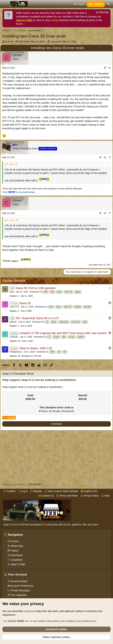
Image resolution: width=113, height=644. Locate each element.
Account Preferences (22, 586)
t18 (65, 352)
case (51, 307)
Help (105, 496)
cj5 (59, 352)
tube (85, 322)
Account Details (19, 581)
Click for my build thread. (19, 192)
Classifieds (16, 560)
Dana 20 (25, 303)
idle (64, 337)
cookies (27, 611)
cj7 (47, 322)
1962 (52, 352)
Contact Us (46, 496)
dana (59, 292)
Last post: (63, 42)
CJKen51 (14, 337)
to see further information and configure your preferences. (50, 621)
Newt (12, 292)
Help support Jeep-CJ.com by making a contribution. (39, 380)
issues (71, 337)
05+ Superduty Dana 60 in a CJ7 (38, 318)
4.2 (49, 337)
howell (56, 337)
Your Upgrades (18, 595)
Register (36, 491)
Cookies (9, 491)
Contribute (57, 424)
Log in (23, 491)
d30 (52, 292)
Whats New (16, 546)
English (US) (89, 491)
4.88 (45, 292)
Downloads (16, 555)
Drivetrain (34, 292)
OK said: (9, 164)
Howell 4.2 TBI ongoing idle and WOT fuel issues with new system (63, 333)
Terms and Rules (67, 496)
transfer (87, 307)
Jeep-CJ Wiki (24, 20)
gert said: (10, 220)
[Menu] (5, 4)
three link (76, 322)
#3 (105, 213)
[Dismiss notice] (102, 13)
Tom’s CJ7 (14, 307)
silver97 (13, 322)
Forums (14, 541)
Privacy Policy (90, 496)
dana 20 (68, 307)
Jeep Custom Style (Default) (61, 491)
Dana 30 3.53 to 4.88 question (36, 288)
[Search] (108, 4)
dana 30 (68, 292)
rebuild (78, 307)
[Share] (105, 68)
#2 (105, 157)
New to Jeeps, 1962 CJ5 (36, 348)
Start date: (32, 42)
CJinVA (9, 42)
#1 (109, 68)
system (81, 337)
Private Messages (20, 590)
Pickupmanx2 (16, 352)
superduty (64, 322)
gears (78, 292)
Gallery (14, 551)
